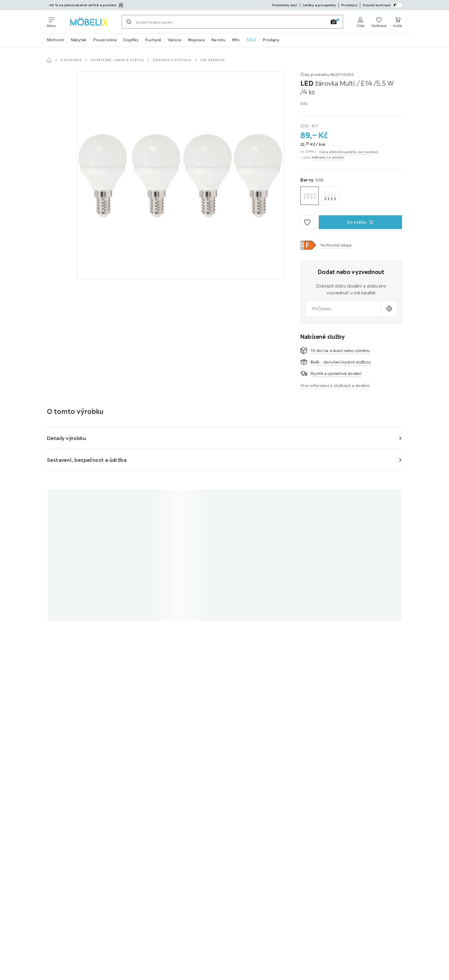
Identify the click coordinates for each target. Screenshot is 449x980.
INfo (236, 40)
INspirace (196, 40)
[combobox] (343, 309)
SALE (251, 40)
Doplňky (131, 40)
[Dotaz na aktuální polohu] (389, 309)
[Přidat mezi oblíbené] (307, 222)
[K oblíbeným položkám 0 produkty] (379, 22)
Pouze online (105, 40)
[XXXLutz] (89, 22)
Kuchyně (153, 40)
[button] (308, 245)
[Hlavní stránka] (49, 60)
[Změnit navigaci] (51, 22)
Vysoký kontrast (382, 5)
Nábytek (79, 40)
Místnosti (56, 40)
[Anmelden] (361, 22)
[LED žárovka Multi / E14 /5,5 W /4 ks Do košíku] (360, 222)
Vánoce (175, 40)
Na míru (218, 40)
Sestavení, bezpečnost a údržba (87, 460)
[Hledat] (129, 22)
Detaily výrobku (66, 438)
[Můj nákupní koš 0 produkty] (398, 22)
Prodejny (271, 40)
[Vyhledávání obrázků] (334, 22)
